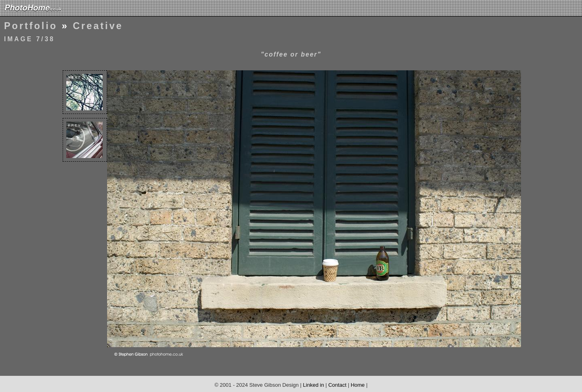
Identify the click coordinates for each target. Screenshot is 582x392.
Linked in (314, 385)
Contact (337, 385)
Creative (98, 26)
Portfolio (31, 26)
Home (358, 385)
